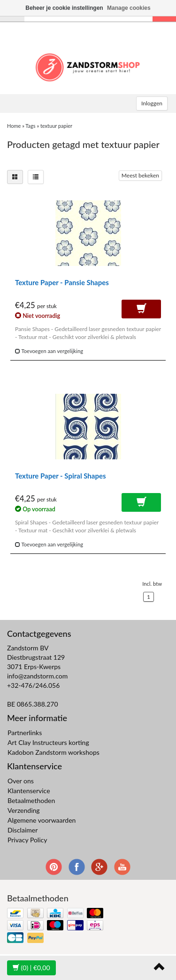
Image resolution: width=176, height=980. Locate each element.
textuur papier (56, 126)
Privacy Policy (27, 840)
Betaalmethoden (31, 800)
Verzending (24, 810)
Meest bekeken (140, 175)
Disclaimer (23, 830)
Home (14, 126)
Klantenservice (29, 791)
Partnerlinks (25, 733)
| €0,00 (31, 968)
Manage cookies (129, 8)
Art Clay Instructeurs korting (48, 742)
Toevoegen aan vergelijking (49, 351)
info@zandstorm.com (37, 676)
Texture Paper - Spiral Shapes (61, 476)
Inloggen (152, 103)
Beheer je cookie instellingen (64, 8)
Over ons (21, 781)
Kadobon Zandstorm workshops (54, 752)
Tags (30, 126)
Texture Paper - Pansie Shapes (62, 282)
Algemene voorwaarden (42, 820)
